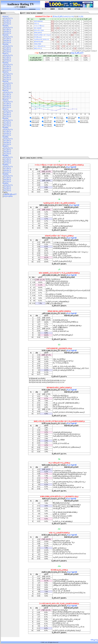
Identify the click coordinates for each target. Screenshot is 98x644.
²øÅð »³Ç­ (36, 24)
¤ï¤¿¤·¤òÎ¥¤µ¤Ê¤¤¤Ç (40, 46)
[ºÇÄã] (81, 16)
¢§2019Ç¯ (6, 35)
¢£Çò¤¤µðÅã (8, 196)
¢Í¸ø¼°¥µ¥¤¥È (71, 167)
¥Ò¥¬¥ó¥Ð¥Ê (38, 28)
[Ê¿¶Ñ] (60, 16)
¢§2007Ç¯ (6, 146)
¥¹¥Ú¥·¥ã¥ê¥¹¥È (38, 21)
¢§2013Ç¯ (6, 91)
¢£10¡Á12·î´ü (8, 18)
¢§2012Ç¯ (6, 100)
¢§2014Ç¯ (6, 81)
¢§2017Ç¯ (6, 53)
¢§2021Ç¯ (6, 16)
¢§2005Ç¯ (6, 165)
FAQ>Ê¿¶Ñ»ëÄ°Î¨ (77, 53)
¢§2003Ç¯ (6, 183)
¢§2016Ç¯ (6, 63)
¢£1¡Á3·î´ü (7, 24)
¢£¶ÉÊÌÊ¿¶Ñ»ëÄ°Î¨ (10, 194)
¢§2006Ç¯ (6, 155)
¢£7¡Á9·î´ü (7, 20)
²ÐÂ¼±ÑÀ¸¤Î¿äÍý (39, 30)
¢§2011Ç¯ (6, 109)
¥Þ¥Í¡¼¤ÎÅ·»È (38, 49)
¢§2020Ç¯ (6, 26)
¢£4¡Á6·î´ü (7, 22)
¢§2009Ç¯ (6, 128)
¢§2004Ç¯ (6, 174)
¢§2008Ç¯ (6, 137)
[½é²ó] (65, 16)
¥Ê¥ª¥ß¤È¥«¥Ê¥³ (39, 42)
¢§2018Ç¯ (6, 44)
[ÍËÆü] (55, 16)
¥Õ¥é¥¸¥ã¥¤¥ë (38, 33)
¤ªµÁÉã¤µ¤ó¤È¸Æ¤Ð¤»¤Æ (41, 39)
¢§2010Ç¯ (6, 118)
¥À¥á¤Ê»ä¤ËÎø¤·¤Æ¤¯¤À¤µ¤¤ (42, 35)
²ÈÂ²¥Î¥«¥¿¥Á (38, 37)
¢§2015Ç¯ (6, 72)
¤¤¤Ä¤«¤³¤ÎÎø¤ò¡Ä (39, 26)
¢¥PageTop (94, 640)
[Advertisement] (10, 230)
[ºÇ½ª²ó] (71, 16)
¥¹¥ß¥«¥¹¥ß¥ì (38, 44)
